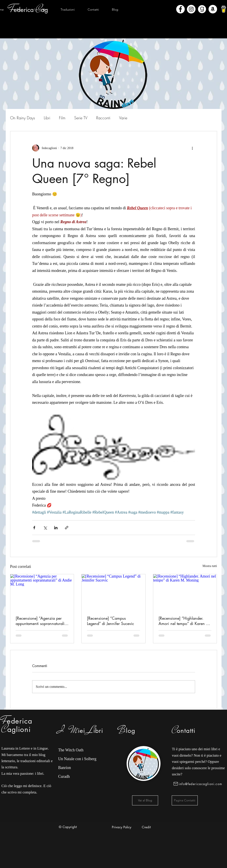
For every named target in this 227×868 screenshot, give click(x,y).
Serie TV (81, 118)
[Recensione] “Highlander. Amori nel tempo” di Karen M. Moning (185, 621)
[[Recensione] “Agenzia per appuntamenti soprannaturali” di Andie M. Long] (42, 592)
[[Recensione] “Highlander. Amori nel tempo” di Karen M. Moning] (185, 592)
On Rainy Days (23, 118)
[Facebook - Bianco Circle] (180, 9)
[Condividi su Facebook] (34, 528)
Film (62, 118)
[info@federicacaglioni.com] (199, 784)
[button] (41, 9)
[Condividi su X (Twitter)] (45, 528)
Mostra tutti (210, 566)
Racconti (103, 118)
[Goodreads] (202, 9)
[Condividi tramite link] (67, 528)
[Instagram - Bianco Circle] (191, 9)
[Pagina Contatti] (185, 800)
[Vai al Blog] (145, 800)
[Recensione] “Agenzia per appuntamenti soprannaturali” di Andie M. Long (41, 621)
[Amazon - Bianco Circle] (213, 9)
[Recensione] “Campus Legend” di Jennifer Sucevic (111, 621)
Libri (47, 118)
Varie (123, 118)
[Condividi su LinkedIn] (56, 528)
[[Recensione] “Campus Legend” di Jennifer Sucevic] (113, 592)
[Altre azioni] (192, 148)
